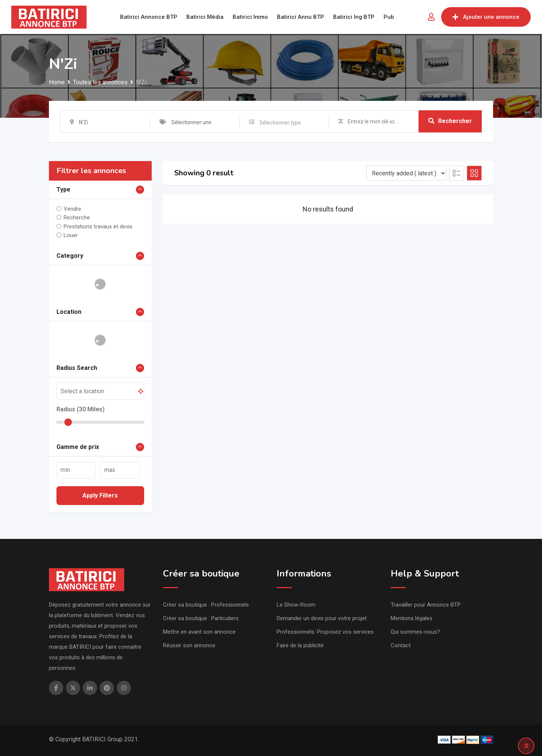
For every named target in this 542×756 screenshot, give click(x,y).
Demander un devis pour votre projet (322, 618)
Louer (71, 235)
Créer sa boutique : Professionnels (206, 605)
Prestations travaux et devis (98, 226)
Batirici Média (205, 17)
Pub (389, 17)
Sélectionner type (280, 123)
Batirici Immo (250, 17)
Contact (401, 645)
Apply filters (100, 495)
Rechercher (450, 121)
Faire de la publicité (300, 645)
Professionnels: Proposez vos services (325, 632)
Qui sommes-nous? (415, 632)
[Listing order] (406, 173)
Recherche (77, 218)
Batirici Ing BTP (354, 17)
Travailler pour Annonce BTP (426, 605)
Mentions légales (412, 618)
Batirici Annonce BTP (149, 17)
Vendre (72, 209)
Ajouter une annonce (486, 17)
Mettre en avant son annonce (199, 632)
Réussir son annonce (189, 645)
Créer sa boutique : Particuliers (201, 618)
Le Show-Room (296, 605)
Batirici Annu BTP (301, 17)
